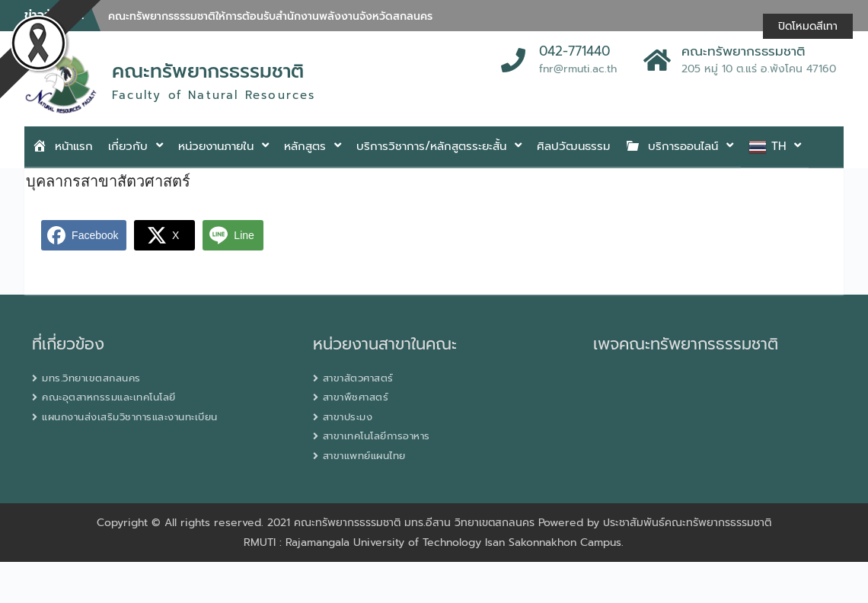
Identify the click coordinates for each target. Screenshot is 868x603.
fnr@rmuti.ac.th (578, 69)
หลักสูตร (305, 146)
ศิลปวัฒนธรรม (573, 146)
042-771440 (574, 52)
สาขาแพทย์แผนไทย (364, 456)
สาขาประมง (348, 417)
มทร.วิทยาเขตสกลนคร (91, 378)
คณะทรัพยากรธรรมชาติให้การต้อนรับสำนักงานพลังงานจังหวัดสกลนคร (270, 16)
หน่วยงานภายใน (216, 146)
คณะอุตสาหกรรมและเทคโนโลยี (109, 397)
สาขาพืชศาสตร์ (356, 397)
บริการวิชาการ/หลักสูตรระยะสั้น (431, 146)
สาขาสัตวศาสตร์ (358, 378)
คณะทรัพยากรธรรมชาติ (208, 72)
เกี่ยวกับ (128, 146)
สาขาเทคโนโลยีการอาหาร (377, 436)
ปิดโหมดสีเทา (808, 26)
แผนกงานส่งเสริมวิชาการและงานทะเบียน (130, 417)
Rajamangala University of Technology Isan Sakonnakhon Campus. (455, 542)
